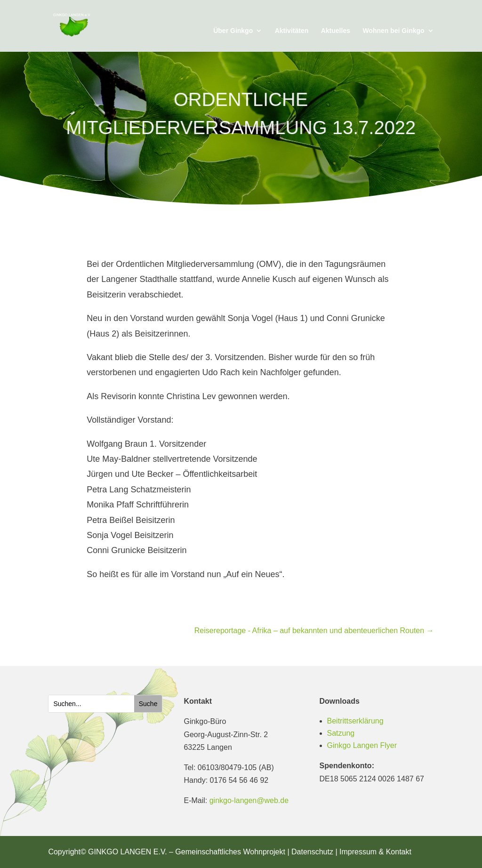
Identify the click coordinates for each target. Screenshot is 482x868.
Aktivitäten (292, 31)
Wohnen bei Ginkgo (393, 31)
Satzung (341, 733)
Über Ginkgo (233, 31)
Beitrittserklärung (355, 721)
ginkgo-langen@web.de (249, 800)
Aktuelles (336, 31)
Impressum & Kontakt (375, 852)
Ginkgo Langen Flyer (362, 745)
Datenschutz (312, 852)
